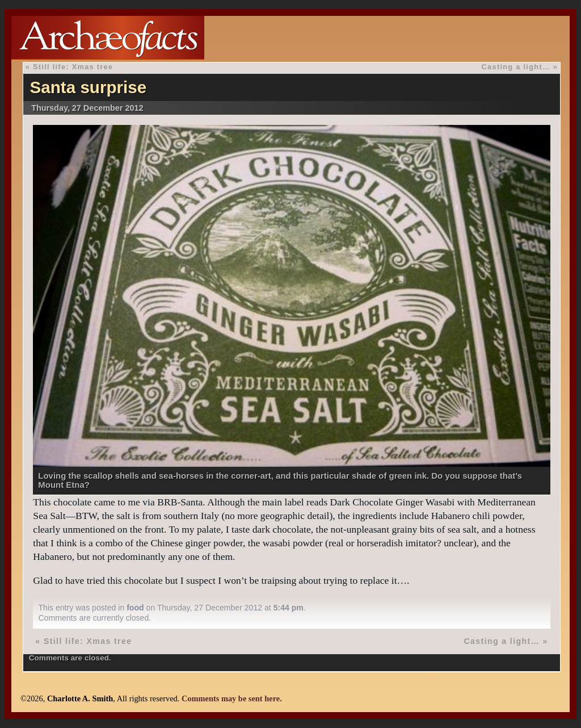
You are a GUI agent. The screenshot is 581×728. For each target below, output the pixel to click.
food (135, 608)
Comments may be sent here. (232, 698)
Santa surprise (89, 87)
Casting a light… (516, 67)
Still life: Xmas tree (73, 67)
